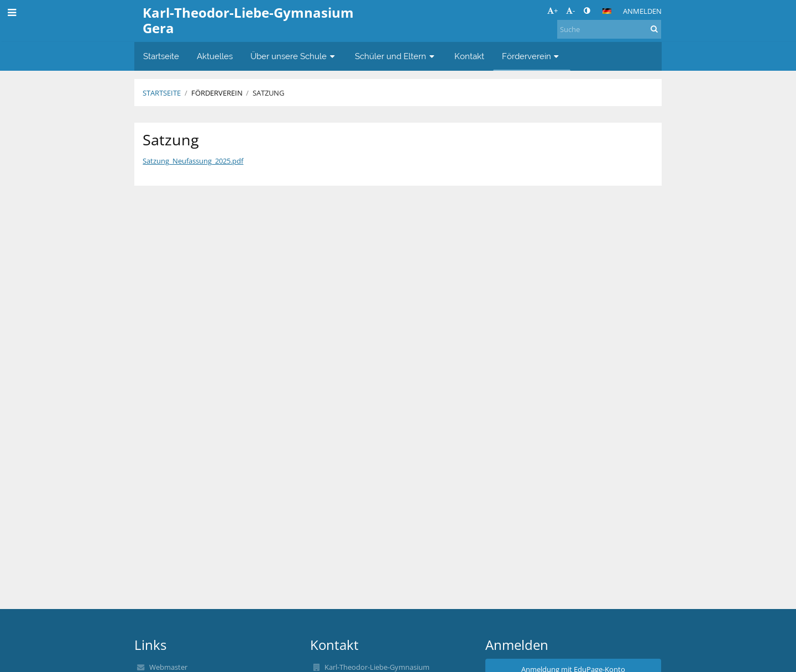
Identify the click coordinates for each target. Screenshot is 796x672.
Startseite (162, 93)
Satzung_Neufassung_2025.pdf (193, 161)
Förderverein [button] (532, 56)
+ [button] (553, 11)
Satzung (268, 93)
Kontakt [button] (469, 56)
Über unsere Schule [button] (294, 56)
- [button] (570, 11)
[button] (607, 11)
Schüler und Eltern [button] (396, 56)
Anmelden (642, 11)
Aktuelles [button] (215, 56)
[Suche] (609, 29)
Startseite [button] (161, 56)
